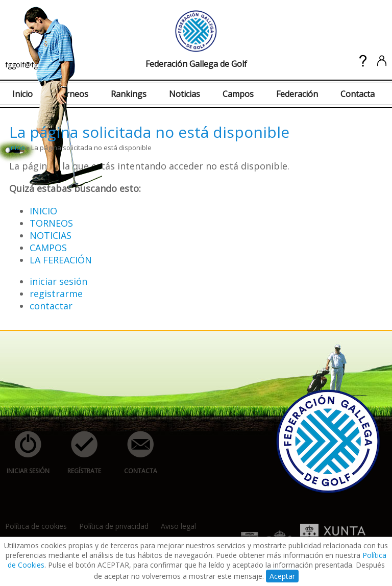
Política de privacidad (114, 526)
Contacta (358, 94)
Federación (297, 94)
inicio (17, 148)
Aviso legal (178, 526)
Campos (238, 94)
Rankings (129, 94)
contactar (51, 306)
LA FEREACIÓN (61, 260)
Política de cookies (36, 526)
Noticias (185, 94)
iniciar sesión (58, 281)
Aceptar (282, 576)
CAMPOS (48, 248)
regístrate (79, 453)
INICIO (43, 211)
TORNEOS (51, 223)
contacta (135, 453)
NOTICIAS (51, 235)
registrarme (56, 294)
